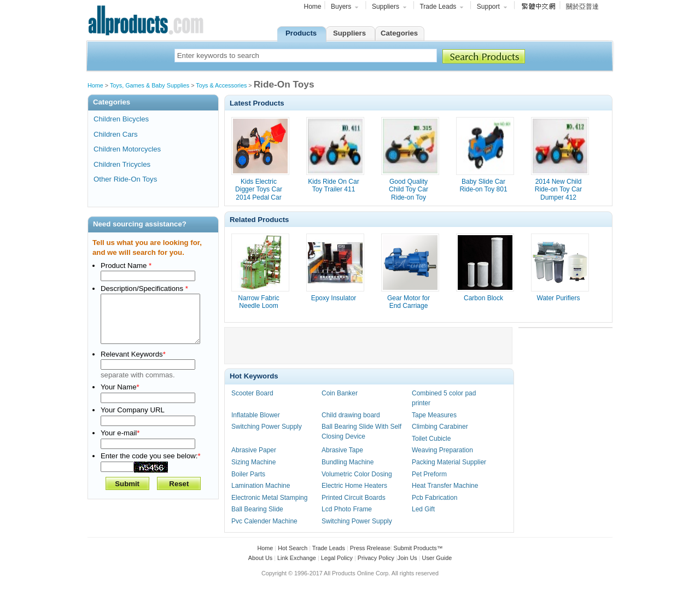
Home (313, 7)
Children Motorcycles (127, 149)
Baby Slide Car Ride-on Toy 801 (483, 185)
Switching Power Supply (267, 427)
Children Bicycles (121, 119)
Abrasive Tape (342, 450)
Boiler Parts (248, 474)
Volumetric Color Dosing (357, 474)
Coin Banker (340, 393)
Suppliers (390, 8)
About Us (260, 558)
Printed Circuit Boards (354, 498)
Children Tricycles (122, 164)
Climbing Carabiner (440, 427)
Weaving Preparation (442, 450)
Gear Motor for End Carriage (409, 302)
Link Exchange (297, 558)
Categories (399, 33)
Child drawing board (351, 415)
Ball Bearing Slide (257, 509)
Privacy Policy (376, 558)
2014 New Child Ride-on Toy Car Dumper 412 (558, 189)
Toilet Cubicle (431, 439)
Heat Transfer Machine (445, 486)
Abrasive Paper (254, 450)
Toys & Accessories (222, 85)
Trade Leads (442, 8)
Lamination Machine (261, 486)
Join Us (407, 558)
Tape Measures (434, 415)
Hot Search (293, 548)
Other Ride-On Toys (125, 179)
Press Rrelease (370, 548)
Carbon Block (483, 298)
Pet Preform (429, 474)
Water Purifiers (559, 298)
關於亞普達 (582, 7)
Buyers (345, 8)
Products (301, 33)
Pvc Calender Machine (264, 521)
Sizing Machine (253, 462)
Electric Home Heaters (354, 486)
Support (493, 8)
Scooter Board (252, 393)
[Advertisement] (369, 346)
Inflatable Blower (256, 415)
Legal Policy (337, 558)
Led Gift (423, 509)
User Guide (437, 558)
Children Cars (116, 134)
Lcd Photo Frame (347, 509)
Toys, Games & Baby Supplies (150, 85)
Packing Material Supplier (449, 462)
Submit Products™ (418, 548)
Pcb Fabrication (434, 498)
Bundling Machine (348, 462)
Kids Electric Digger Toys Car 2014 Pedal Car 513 (259, 193)
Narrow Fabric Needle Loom (258, 302)
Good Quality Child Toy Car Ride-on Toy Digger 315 (409, 193)
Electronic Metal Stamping (269, 498)
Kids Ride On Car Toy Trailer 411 (333, 185)
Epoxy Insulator (334, 298)
